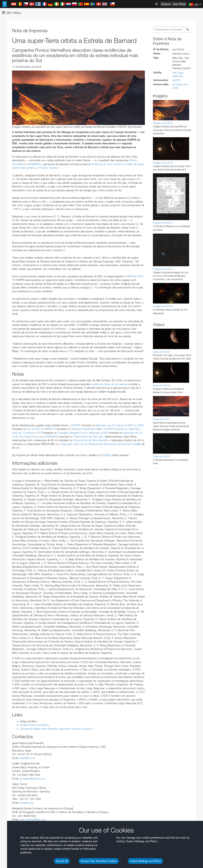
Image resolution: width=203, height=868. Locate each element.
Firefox (16, 567)
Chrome (17, 559)
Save (13, 630)
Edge (15, 563)
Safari (15, 571)
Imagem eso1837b (163, 163)
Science (166, 4)
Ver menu (12, 13)
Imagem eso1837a (163, 123)
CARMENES (34, 164)
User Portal (179, 4)
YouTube (9, 482)
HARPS (176, 80)
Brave (15, 556)
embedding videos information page (92, 489)
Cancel (32, 630)
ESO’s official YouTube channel (95, 482)
